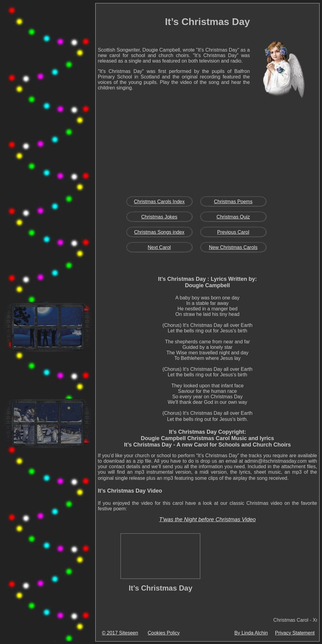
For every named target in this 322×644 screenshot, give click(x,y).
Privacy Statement (295, 633)
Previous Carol (233, 232)
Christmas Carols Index (159, 202)
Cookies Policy (164, 633)
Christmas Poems (233, 202)
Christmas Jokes (159, 217)
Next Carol (159, 247)
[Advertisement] (48, 99)
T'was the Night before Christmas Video (207, 519)
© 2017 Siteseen (120, 633)
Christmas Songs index (159, 232)
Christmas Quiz (233, 217)
